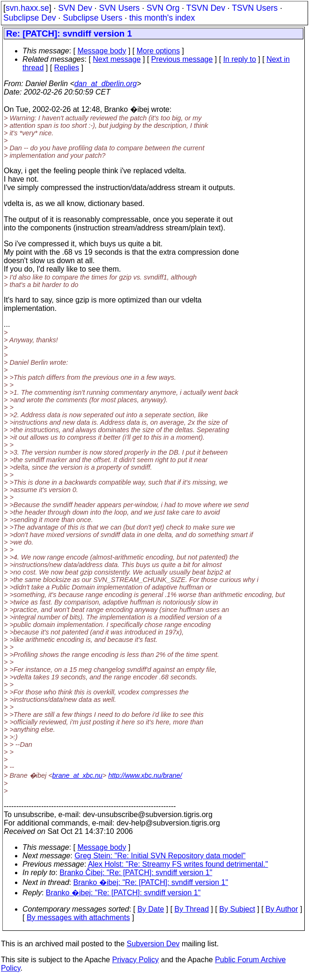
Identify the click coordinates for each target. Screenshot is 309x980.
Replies (67, 68)
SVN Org (163, 8)
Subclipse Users (92, 18)
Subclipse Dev (29, 18)
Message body (102, 51)
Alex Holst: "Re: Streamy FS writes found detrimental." (178, 864)
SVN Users (119, 8)
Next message (117, 59)
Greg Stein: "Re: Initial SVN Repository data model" (160, 856)
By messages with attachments (78, 917)
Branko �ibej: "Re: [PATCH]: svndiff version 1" (151, 882)
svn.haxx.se (27, 8)
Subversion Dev (153, 944)
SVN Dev (75, 8)
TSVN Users (255, 8)
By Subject (237, 909)
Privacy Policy (135, 960)
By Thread (192, 909)
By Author (282, 909)
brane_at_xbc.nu (77, 775)
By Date (151, 909)
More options (158, 51)
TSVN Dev (206, 8)
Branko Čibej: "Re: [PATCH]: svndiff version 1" (136, 873)
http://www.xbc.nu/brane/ (145, 775)
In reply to (240, 59)
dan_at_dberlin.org (106, 84)
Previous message (182, 59)
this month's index (162, 18)
